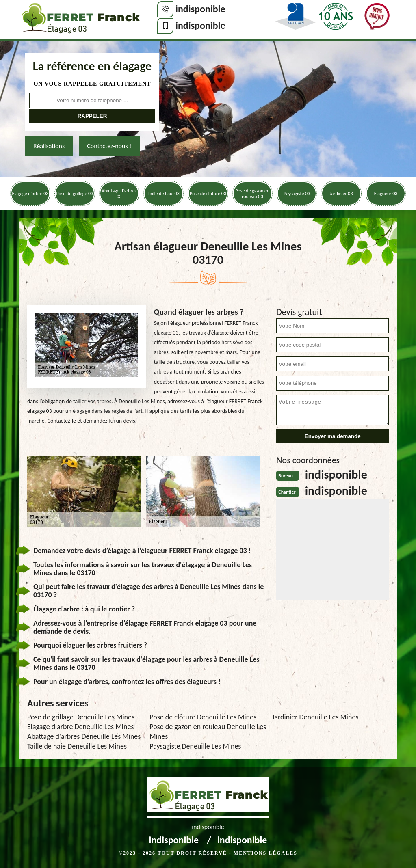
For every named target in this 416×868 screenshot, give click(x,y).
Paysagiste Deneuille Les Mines (195, 746)
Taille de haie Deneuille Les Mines (77, 746)
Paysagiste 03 (297, 194)
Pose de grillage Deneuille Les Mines (81, 717)
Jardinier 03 (341, 194)
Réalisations (49, 146)
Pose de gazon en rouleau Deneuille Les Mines (208, 732)
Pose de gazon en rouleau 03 (252, 194)
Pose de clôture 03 (208, 194)
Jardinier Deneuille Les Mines (315, 717)
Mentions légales (265, 853)
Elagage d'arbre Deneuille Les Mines (80, 727)
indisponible (200, 9)
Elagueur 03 (386, 194)
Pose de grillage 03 (75, 194)
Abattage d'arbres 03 (119, 194)
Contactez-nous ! (109, 146)
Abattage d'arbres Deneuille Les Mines (84, 736)
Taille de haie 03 (163, 194)
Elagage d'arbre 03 (30, 194)
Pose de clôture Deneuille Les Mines (203, 717)
